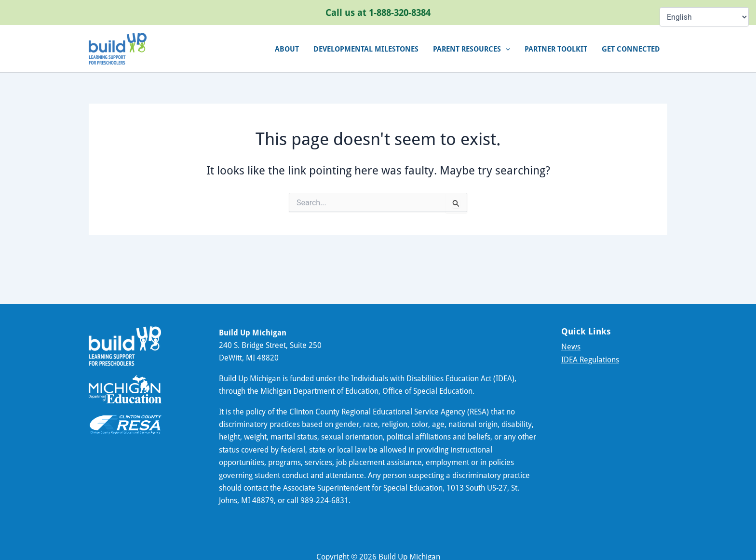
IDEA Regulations (590, 360)
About (287, 49)
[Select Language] (704, 17)
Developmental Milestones (366, 49)
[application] (506, 49)
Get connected (631, 49)
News (571, 347)
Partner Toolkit (556, 49)
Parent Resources (472, 49)
